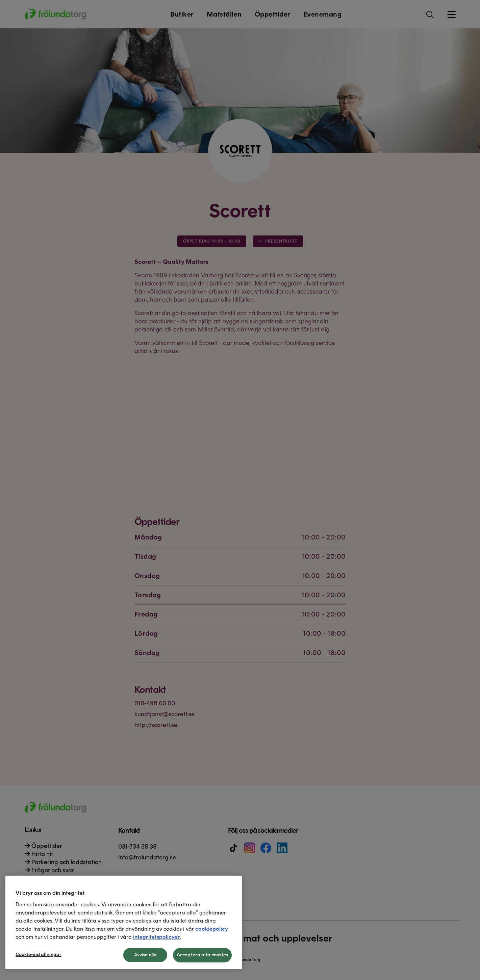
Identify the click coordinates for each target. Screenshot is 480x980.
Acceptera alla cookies (202, 955)
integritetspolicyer (157, 937)
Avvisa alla (145, 955)
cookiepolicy (212, 929)
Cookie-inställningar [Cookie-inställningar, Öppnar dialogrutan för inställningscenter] (39, 954)
